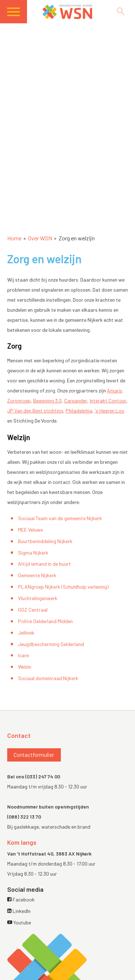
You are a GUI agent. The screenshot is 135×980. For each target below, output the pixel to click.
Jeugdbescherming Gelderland (51, 644)
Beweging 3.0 (47, 401)
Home (14, 238)
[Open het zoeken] (121, 11)
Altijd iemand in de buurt (44, 564)
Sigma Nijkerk (33, 553)
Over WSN (40, 238)
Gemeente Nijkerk (37, 575)
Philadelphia (79, 411)
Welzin (25, 667)
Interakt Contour (108, 401)
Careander (76, 401)
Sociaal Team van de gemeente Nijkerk (60, 518)
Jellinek (26, 633)
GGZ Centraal (33, 610)
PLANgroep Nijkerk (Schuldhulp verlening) (63, 587)
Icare (23, 655)
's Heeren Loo (109, 411)
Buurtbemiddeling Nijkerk (45, 541)
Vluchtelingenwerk (38, 598)
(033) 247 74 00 (43, 776)
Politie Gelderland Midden (45, 621)
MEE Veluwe (30, 530)
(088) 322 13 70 (24, 817)
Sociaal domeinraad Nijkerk (48, 678)
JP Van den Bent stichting (35, 411)
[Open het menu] (17, 14)
